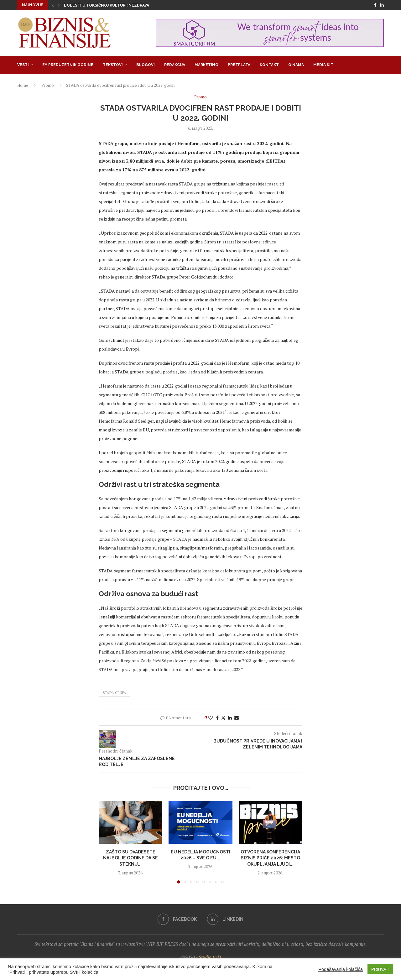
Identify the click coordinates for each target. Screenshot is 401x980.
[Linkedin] (382, 5)
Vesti (23, 65)
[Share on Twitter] (223, 718)
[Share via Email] (237, 718)
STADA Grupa (115, 693)
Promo (48, 85)
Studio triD (210, 957)
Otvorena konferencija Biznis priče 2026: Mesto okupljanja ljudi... (270, 858)
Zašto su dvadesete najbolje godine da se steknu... (130, 858)
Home (23, 85)
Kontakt (269, 65)
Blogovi (146, 65)
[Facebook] (375, 5)
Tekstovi (113, 65)
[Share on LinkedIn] (230, 718)
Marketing (206, 65)
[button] (53, 5)
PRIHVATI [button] (380, 969)
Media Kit (323, 65)
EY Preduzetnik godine (68, 65)
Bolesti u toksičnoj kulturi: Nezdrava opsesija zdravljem (128, 5)
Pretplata (239, 65)
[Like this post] (211, 718)
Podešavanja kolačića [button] (341, 969)
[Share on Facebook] (217, 718)
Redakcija (175, 65)
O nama (296, 65)
